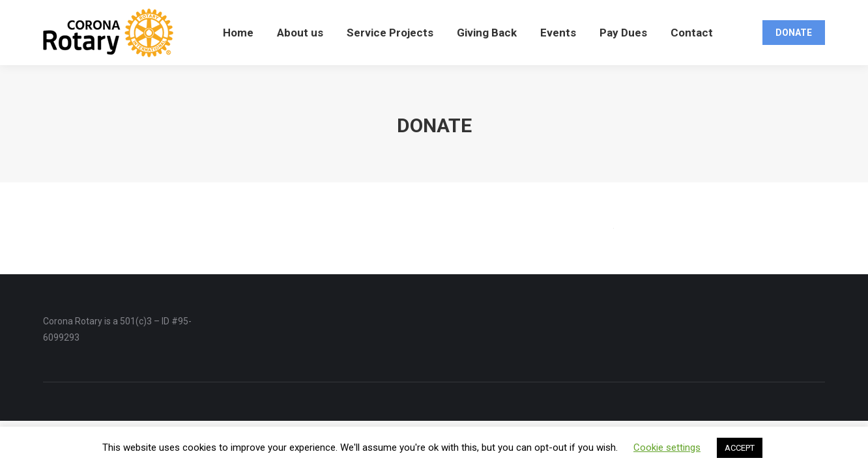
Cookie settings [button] (667, 448)
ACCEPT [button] (740, 448)
